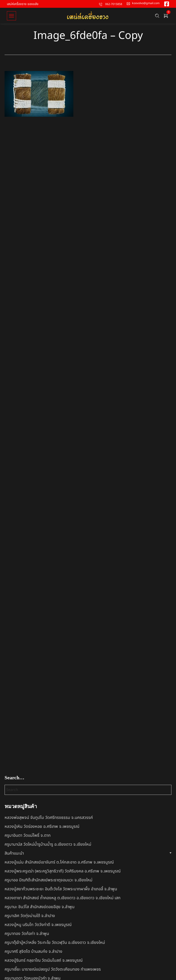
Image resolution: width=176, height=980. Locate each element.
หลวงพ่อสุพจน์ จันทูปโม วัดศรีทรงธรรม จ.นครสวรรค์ (49, 818)
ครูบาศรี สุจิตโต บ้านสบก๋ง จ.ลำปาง (33, 952)
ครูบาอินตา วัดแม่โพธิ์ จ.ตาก (28, 835)
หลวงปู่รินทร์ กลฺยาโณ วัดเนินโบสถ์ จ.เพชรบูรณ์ (44, 960)
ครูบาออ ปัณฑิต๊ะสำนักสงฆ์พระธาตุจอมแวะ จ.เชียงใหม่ (48, 880)
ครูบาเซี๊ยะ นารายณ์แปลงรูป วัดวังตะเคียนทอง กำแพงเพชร (53, 969)
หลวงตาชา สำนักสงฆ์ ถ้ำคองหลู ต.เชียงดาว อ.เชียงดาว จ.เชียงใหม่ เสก (63, 898)
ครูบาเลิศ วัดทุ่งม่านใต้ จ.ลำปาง (30, 916)
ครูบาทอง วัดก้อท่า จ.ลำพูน (27, 934)
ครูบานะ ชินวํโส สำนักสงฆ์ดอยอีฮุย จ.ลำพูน (40, 907)
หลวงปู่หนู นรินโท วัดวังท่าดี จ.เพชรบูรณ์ (38, 925)
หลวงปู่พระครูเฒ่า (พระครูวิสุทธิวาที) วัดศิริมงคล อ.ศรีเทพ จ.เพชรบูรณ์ (63, 871)
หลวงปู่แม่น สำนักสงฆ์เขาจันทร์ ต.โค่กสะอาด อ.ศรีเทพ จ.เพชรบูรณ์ (59, 862)
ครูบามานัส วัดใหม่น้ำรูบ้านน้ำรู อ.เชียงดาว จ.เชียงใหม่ (48, 844)
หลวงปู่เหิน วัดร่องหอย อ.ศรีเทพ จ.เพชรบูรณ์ (42, 827)
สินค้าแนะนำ (14, 853)
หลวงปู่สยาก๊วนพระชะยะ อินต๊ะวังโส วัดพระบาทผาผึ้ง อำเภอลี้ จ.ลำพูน (61, 889)
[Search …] (157, 16)
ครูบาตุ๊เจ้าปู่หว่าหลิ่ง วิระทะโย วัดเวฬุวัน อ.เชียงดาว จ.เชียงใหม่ (55, 943)
